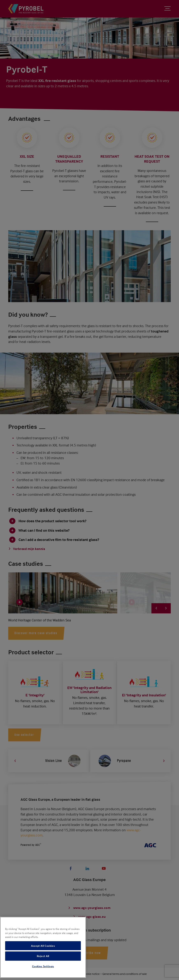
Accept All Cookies (43, 946)
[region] (43, 947)
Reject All (43, 956)
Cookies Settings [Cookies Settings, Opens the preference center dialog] (43, 966)
